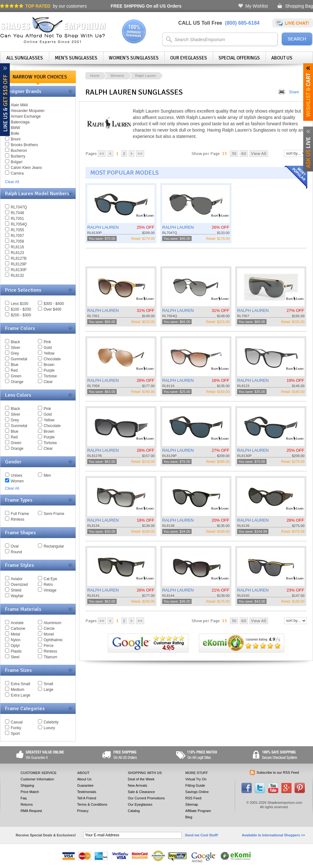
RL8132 (17, 276)
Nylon (16, 640)
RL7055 (17, 230)
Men (47, 475)
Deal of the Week (141, 779)
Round (16, 552)
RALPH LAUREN (103, 227)
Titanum (50, 657)
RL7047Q (19, 207)
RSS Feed (193, 798)
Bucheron (19, 151)
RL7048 (17, 213)
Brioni (16, 139)
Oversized (19, 585)
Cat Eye (50, 579)
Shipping (27, 785)
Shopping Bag (299, 6)
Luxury (49, 728)
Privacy (83, 811)
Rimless (18, 519)
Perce (49, 646)
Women (17, 481)
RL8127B (19, 258)
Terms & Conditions (92, 804)
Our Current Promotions (146, 798)
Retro (48, 585)
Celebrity (51, 722)
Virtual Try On (196, 779)
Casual (17, 722)
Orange (17, 382)
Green (16, 376)
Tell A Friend (87, 798)
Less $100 (19, 304)
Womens (117, 76)
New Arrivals (137, 785)
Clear (48, 382)
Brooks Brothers (24, 145)
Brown (49, 365)
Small (48, 684)
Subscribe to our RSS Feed (278, 772)
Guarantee (85, 785)
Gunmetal (19, 359)
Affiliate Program (198, 811)
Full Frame (20, 514)
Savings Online (197, 792)
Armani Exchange (26, 116)
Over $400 (52, 309)
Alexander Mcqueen (28, 111)
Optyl (15, 646)
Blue (15, 365)
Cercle (49, 629)
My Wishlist (257, 6)
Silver (15, 348)
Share (294, 92)
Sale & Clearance (141, 792)
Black (15, 342)
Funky (16, 728)
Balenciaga (20, 122)
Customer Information (37, 779)
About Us (282, 58)
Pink (47, 342)
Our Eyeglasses (189, 58)
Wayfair (17, 596)
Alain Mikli (19, 105)
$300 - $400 (54, 304)
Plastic (16, 651)
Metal (15, 634)
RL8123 (17, 253)
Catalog (134, 811)
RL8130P (19, 270)
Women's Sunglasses (134, 58)
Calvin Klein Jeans (26, 168)
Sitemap (192, 804)
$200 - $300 (21, 315)
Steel (15, 657)
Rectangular (54, 546)
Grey (15, 353)
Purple (49, 370)
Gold (48, 348)
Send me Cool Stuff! (202, 835)
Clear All (12, 182)
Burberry (18, 156)
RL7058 (17, 241)
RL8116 (17, 247)
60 (244, 154)
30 (234, 154)
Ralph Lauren (146, 76)
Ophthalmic (53, 640)
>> (140, 154)
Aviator (17, 579)
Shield (16, 590)
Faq (24, 798)
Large (49, 690)
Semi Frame (54, 514)
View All (259, 154)
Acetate (17, 623)
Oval (15, 546)
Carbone (18, 629)
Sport (15, 734)
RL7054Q (19, 224)
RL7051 (17, 219)
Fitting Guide (195, 785)
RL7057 (17, 236)
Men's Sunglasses (76, 58)
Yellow (49, 353)
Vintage (50, 590)
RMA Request (31, 811)
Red (14, 370)
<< (102, 154)
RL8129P (19, 264)
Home (95, 76)
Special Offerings (239, 58)
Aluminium (52, 623)
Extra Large (21, 695)
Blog (189, 817)
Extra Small (20, 684)
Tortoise (50, 376)
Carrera (17, 173)
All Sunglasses (25, 58)
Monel (49, 634)
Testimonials (87, 792)
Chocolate (52, 359)
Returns (27, 804)
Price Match (30, 792)
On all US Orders (146, 6)
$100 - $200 (21, 309)
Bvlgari (17, 162)
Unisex (17, 475)
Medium (18, 690)
